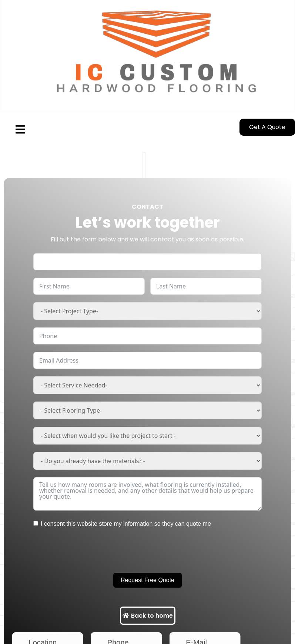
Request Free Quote (147, 580)
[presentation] (90, 551)
